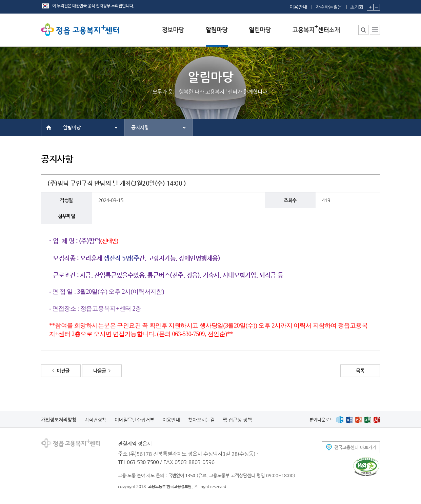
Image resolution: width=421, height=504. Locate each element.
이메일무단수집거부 (134, 420)
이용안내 (298, 7)
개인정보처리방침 (59, 420)
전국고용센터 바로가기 (355, 447)
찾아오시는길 (201, 420)
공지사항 (140, 127)
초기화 (357, 5)
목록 (360, 371)
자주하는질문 (329, 7)
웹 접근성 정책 (237, 420)
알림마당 (72, 127)
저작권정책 (95, 420)
